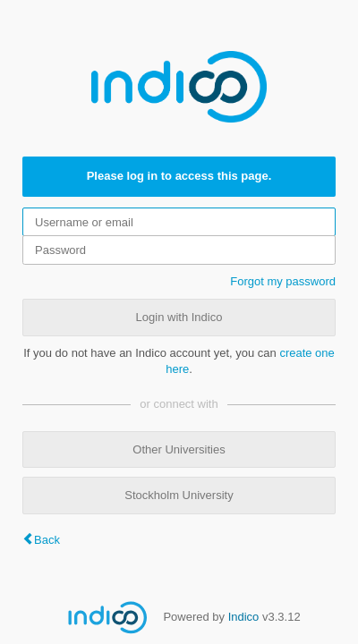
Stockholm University (179, 495)
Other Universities (179, 449)
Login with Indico (179, 317)
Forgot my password (283, 281)
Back (47, 540)
